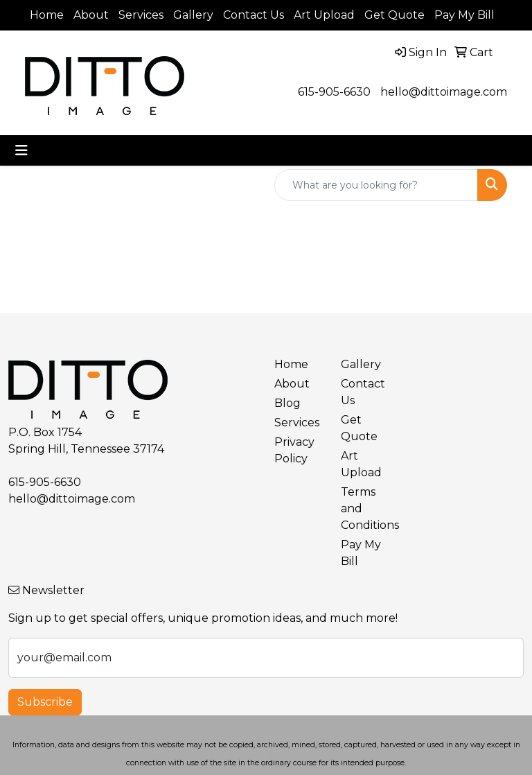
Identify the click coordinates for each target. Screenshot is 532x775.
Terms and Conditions (366, 508)
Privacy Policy (294, 450)
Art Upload (324, 15)
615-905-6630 (334, 92)
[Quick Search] (376, 185)
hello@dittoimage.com (444, 92)
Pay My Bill (464, 15)
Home (47, 15)
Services (141, 15)
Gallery (193, 15)
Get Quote (394, 15)
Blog (287, 403)
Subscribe (45, 702)
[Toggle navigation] (21, 150)
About (91, 15)
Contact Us (254, 15)
